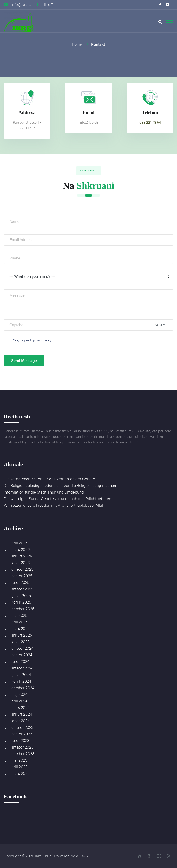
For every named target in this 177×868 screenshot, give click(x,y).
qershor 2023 (23, 754)
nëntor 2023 (22, 734)
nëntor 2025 (22, 576)
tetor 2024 (20, 661)
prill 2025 (19, 622)
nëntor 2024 (22, 655)
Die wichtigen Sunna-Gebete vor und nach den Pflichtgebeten (57, 499)
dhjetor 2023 (22, 727)
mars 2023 (20, 773)
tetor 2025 (20, 582)
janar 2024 (20, 721)
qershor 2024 (23, 688)
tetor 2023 (20, 741)
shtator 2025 (22, 589)
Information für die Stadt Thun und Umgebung (44, 492)
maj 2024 (19, 694)
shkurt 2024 (22, 714)
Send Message (24, 361)
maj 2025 (19, 615)
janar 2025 (20, 642)
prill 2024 (19, 701)
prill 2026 (19, 543)
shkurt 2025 (22, 635)
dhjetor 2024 (22, 648)
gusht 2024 (21, 675)
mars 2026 (21, 549)
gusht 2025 (21, 596)
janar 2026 (21, 563)
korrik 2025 (21, 602)
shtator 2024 (22, 668)
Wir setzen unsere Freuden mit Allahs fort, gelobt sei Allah (54, 505)
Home (77, 44)
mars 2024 (20, 708)
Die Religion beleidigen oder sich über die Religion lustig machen (60, 486)
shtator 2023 (22, 747)
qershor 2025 (23, 609)
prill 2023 (19, 767)
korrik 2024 (21, 681)
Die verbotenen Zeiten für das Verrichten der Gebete (49, 479)
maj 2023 (19, 760)
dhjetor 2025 (22, 569)
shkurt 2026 (22, 556)
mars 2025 (20, 629)
